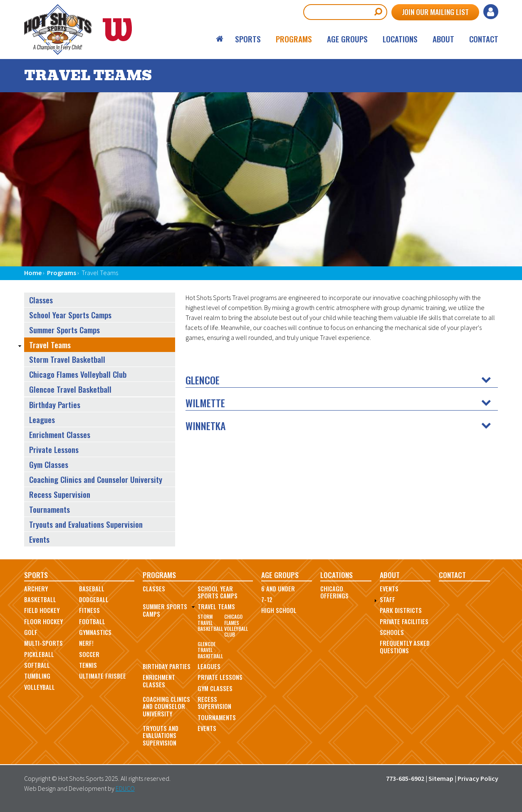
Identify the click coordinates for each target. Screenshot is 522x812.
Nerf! (86, 643)
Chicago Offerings (334, 592)
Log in (491, 12)
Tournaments (49, 509)
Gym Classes (49, 464)
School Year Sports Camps (70, 315)
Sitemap (441, 778)
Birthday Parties (55, 405)
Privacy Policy (478, 778)
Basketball (40, 599)
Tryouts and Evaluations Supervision (86, 524)
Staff (387, 599)
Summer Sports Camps (64, 330)
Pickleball (39, 654)
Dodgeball (94, 599)
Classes (41, 300)
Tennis (88, 665)
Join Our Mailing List (435, 12)
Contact (484, 39)
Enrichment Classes (60, 434)
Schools (392, 632)
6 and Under (278, 589)
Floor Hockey (43, 621)
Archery (36, 589)
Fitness (89, 610)
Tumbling (37, 676)
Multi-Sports (43, 643)
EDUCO (125, 788)
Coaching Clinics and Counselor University (96, 479)
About (443, 39)
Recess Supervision (60, 494)
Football (92, 621)
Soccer (89, 654)
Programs (294, 39)
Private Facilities (404, 621)
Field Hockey (42, 610)
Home (220, 39)
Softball (37, 665)
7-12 (267, 599)
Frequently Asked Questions (405, 647)
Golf (31, 632)
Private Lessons (54, 449)
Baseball (92, 589)
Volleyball (40, 687)
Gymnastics (95, 632)
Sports (248, 39)
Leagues (42, 420)
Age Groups (347, 39)
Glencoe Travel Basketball (70, 389)
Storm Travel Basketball (67, 359)
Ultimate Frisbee (103, 676)
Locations (400, 39)
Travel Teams (50, 345)
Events (39, 539)
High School (279, 610)
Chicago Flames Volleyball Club (78, 374)
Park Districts (401, 610)
